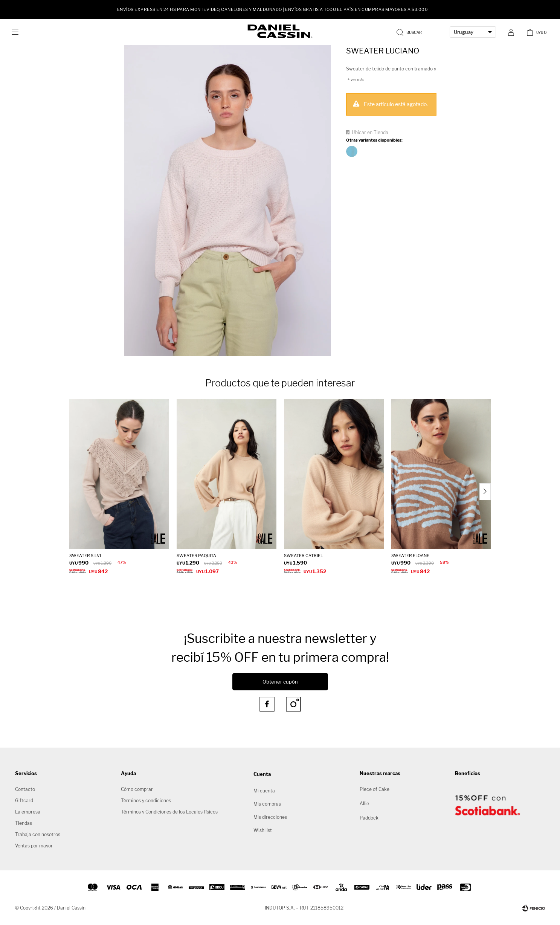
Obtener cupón (280, 682)
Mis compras (267, 804)
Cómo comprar (137, 789)
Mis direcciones (270, 817)
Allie (364, 804)
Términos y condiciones (146, 801)
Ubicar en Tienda (370, 132)
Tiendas (24, 823)
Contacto (25, 789)
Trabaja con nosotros (38, 834)
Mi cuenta (264, 791)
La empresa (28, 812)
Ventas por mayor (34, 846)
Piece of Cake (375, 789)
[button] (421, 32)
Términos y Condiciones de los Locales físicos (169, 812)
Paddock (369, 818)
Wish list (263, 830)
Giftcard (24, 801)
